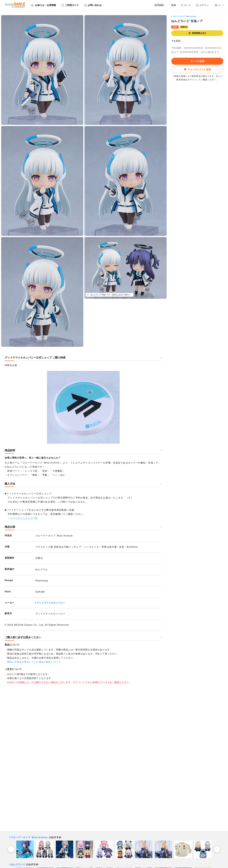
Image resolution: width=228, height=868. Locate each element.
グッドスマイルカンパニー (51, 603)
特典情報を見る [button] (197, 33)
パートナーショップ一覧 (24, 518)
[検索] (172, 5)
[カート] (186, 5)
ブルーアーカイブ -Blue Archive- (185, 16)
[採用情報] (157, 5)
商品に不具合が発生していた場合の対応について (34, 662)
